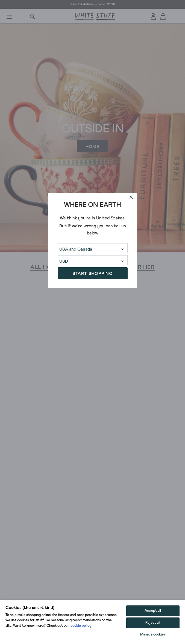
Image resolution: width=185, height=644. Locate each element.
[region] (92, 622)
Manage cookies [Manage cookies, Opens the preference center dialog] (153, 635)
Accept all (153, 611)
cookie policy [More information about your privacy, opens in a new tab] (81, 626)
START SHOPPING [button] (92, 274)
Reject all (153, 623)
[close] (131, 197)
